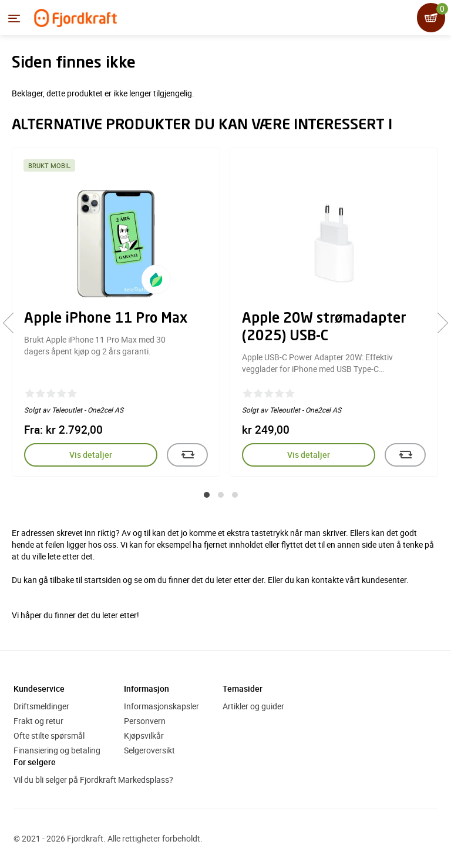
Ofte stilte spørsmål (49, 735)
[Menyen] (14, 18)
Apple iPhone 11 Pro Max (106, 319)
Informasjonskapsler (161, 706)
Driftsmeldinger (41, 706)
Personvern (145, 721)
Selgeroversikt (149, 750)
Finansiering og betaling (57, 750)
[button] (207, 495)
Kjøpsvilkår (144, 735)
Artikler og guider (253, 706)
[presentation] (13, 323)
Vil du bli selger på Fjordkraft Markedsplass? (93, 780)
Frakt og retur (38, 721)
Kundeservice (39, 688)
